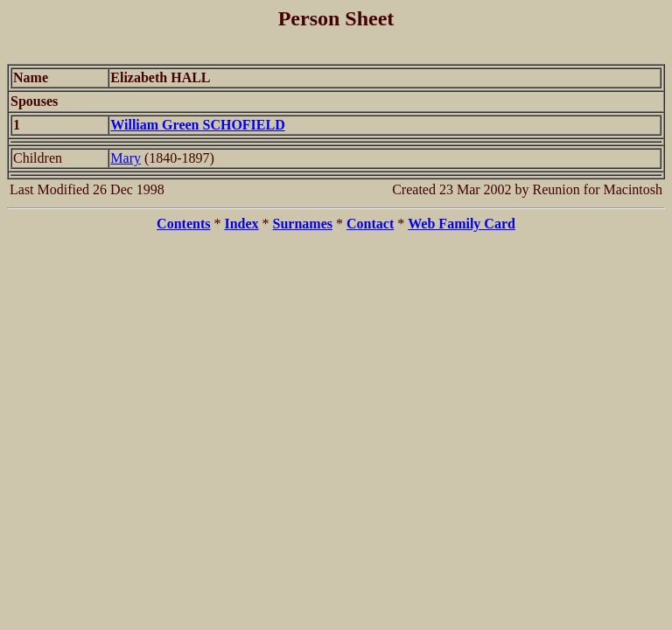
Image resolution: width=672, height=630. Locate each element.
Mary (126, 158)
